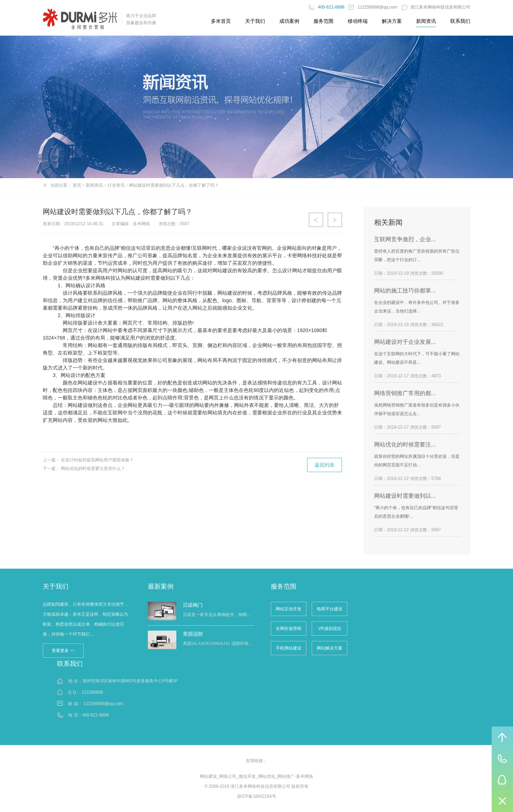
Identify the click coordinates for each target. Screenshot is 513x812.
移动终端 (358, 21)
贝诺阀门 (193, 605)
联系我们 (460, 21)
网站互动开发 (289, 609)
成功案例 (289, 21)
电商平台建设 (330, 609)
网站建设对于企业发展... (405, 342)
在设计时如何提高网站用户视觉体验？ (97, 460)
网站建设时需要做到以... (405, 496)
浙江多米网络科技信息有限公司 (436, 7)
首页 (77, 185)
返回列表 (325, 465)
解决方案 (392, 21)
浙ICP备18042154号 (256, 796)
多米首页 (221, 21)
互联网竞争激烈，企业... (405, 239)
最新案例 (161, 586)
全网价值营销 (289, 629)
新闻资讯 (426, 21)
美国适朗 (193, 634)
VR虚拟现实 (330, 629)
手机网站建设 (289, 648)
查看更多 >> (63, 651)
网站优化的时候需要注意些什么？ (93, 469)
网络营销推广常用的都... (405, 393)
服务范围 (323, 21)
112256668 (92, 692)
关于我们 (255, 21)
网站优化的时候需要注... (405, 444)
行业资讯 (116, 185)
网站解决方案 (330, 648)
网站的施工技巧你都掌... (405, 291)
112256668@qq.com (373, 7)
